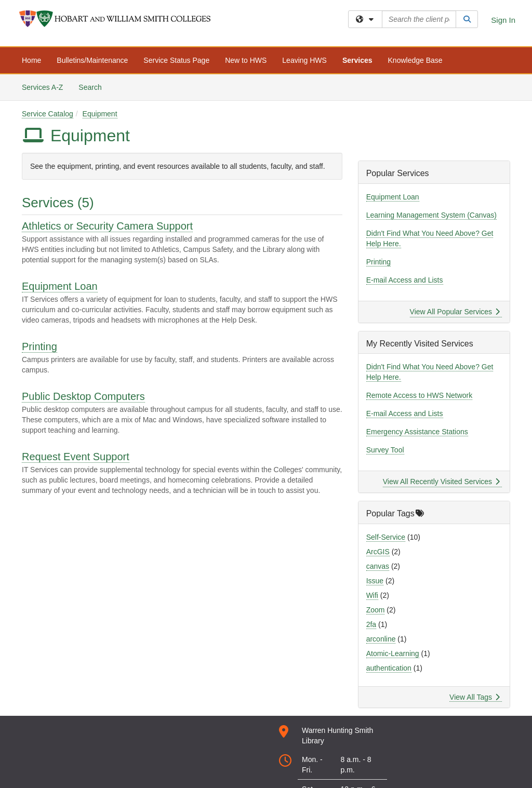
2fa (371, 624)
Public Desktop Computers (83, 396)
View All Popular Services (455, 312)
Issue (375, 581)
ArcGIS (378, 552)
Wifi (372, 595)
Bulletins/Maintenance (92, 60)
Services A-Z (42, 87)
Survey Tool (385, 450)
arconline (381, 639)
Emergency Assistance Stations (417, 432)
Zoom (376, 610)
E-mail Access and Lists (405, 280)
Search (94, 86)
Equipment (100, 114)
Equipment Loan (60, 286)
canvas (378, 566)
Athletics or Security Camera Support (107, 226)
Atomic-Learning (393, 653)
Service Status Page (176, 60)
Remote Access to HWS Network (420, 395)
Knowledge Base (415, 60)
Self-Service (386, 537)
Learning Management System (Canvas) (431, 215)
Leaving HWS (304, 60)
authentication (389, 668)
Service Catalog (48, 114)
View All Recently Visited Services (441, 482)
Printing (39, 346)
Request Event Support (76, 457)
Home (31, 60)
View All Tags (475, 697)
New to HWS (246, 60)
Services (357, 60)
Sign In (503, 20)
